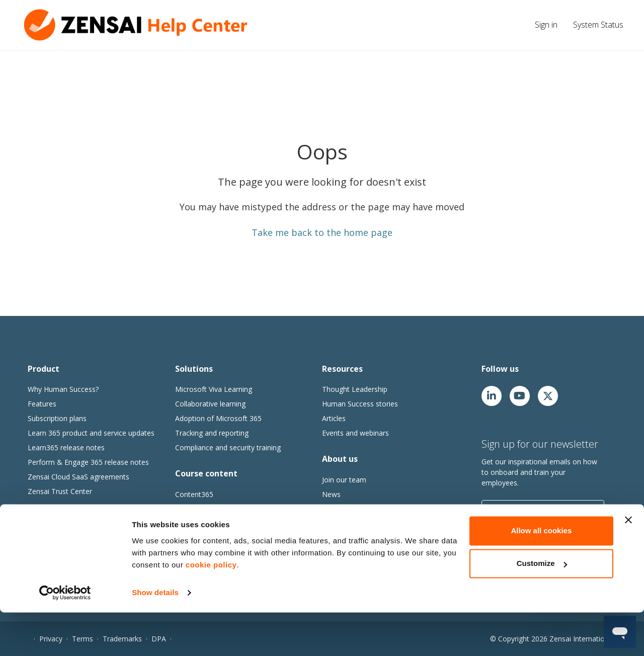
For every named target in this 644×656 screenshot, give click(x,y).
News (331, 494)
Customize (542, 607)
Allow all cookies (541, 574)
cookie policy (211, 608)
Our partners (343, 509)
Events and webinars (355, 433)
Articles (334, 418)
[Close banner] (628, 563)
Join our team (344, 480)
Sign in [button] (546, 25)
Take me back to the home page (322, 232)
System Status (598, 25)
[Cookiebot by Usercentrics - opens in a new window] (65, 636)
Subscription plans (57, 418)
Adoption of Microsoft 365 (218, 418)
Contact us (340, 523)
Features (42, 404)
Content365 (194, 494)
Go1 (182, 509)
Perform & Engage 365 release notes (88, 462)
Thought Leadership (355, 389)
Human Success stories (360, 404)
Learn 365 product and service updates (91, 433)
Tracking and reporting (212, 433)
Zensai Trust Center (60, 491)
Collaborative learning (210, 404)
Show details (155, 636)
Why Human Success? (63, 389)
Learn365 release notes (66, 447)
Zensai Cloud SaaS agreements (78, 477)
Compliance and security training (228, 447)
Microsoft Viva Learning (214, 389)
